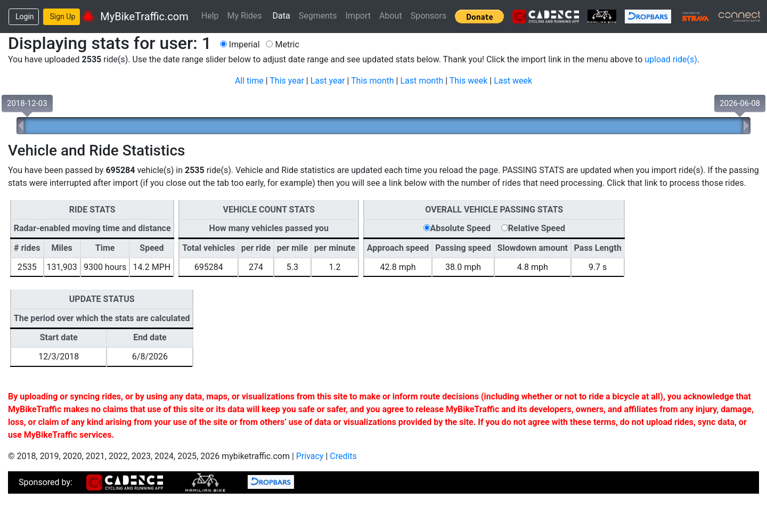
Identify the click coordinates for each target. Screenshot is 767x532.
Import (358, 16)
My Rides (245, 16)
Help (210, 16)
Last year (328, 81)
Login (25, 17)
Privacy (310, 456)
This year (287, 81)
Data (281, 16)
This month (373, 81)
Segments (318, 16)
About (391, 16)
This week (469, 81)
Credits (343, 456)
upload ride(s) (671, 59)
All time (249, 81)
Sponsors (429, 16)
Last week (513, 81)
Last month (422, 81)
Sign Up (63, 17)
